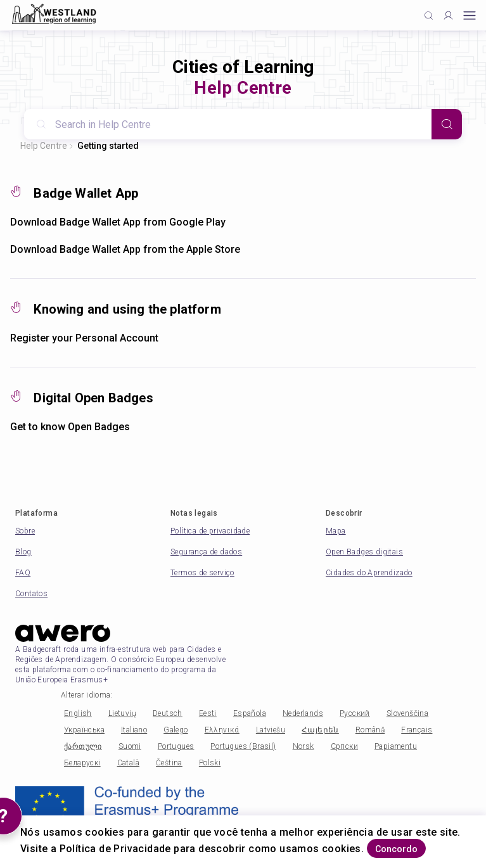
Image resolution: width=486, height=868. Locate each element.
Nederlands (303, 713)
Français (417, 730)
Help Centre (44, 146)
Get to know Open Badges (70, 427)
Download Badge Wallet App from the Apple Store (125, 249)
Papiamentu (396, 746)
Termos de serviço (202, 573)
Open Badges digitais (364, 552)
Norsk (304, 746)
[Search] (447, 124)
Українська (84, 730)
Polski (210, 763)
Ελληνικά (222, 730)
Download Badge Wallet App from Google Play (118, 222)
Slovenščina (407, 713)
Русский (355, 713)
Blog (23, 552)
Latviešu (271, 730)
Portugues (176, 746)
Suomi (130, 746)
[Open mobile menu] (470, 16)
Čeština (169, 763)
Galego (176, 730)
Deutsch (168, 713)
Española (250, 713)
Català (128, 763)
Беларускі (82, 763)
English (78, 713)
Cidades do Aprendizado (369, 573)
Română (370, 730)
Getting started (108, 146)
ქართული (83, 746)
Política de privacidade (210, 531)
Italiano (134, 730)
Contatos (31, 594)
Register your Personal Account (84, 338)
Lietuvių (122, 713)
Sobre (25, 531)
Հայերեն (320, 730)
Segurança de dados (206, 552)
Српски (344, 746)
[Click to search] (429, 16)
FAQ (23, 573)
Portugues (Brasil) (243, 746)
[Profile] (448, 16)
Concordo (396, 849)
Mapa (336, 531)
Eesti (208, 713)
